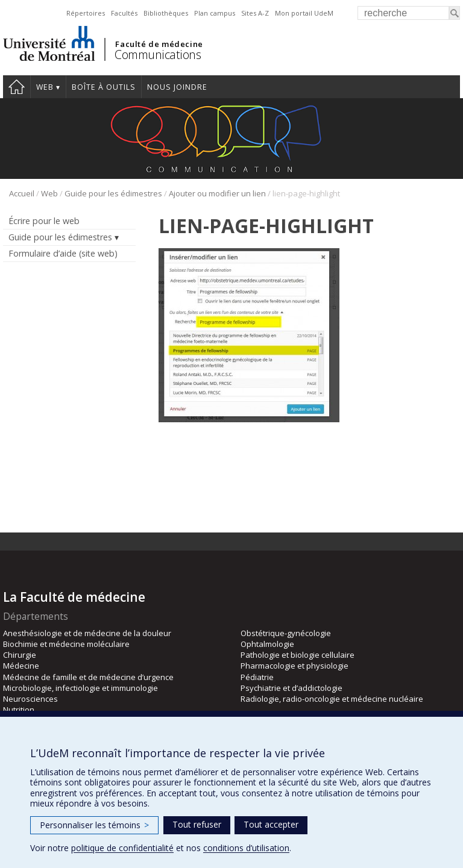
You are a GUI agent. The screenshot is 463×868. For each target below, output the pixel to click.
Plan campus (215, 13)
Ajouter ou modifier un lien (217, 193)
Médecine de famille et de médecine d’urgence (88, 677)
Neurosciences (30, 699)
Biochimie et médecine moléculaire (66, 644)
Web (45, 87)
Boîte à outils (104, 87)
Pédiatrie (257, 677)
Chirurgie (20, 655)
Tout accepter (271, 824)
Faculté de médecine (159, 44)
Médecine (21, 666)
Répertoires (86, 13)
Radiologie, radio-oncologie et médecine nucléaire (332, 699)
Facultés (124, 13)
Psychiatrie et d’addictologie (291, 688)
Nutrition (19, 710)
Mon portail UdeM (304, 13)
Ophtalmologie (267, 644)
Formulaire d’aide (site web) (63, 253)
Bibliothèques (166, 13)
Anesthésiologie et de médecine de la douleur (87, 633)
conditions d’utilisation (246, 848)
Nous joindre (177, 87)
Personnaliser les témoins (94, 825)
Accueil (17, 87)
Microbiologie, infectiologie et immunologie (80, 688)
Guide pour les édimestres (113, 193)
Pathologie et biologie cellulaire (298, 655)
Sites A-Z (255, 13)
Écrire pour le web (44, 221)
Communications (158, 55)
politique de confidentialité (122, 848)
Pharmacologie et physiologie (294, 666)
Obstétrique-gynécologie (286, 633)
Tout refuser (197, 824)
